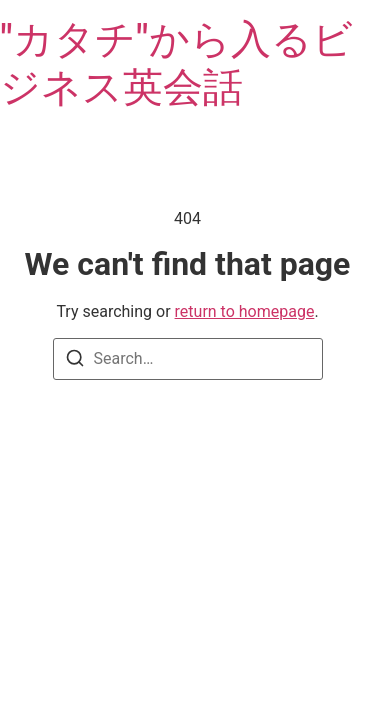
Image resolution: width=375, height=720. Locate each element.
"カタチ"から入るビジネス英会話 (176, 63)
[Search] (75, 361)
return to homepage (245, 311)
